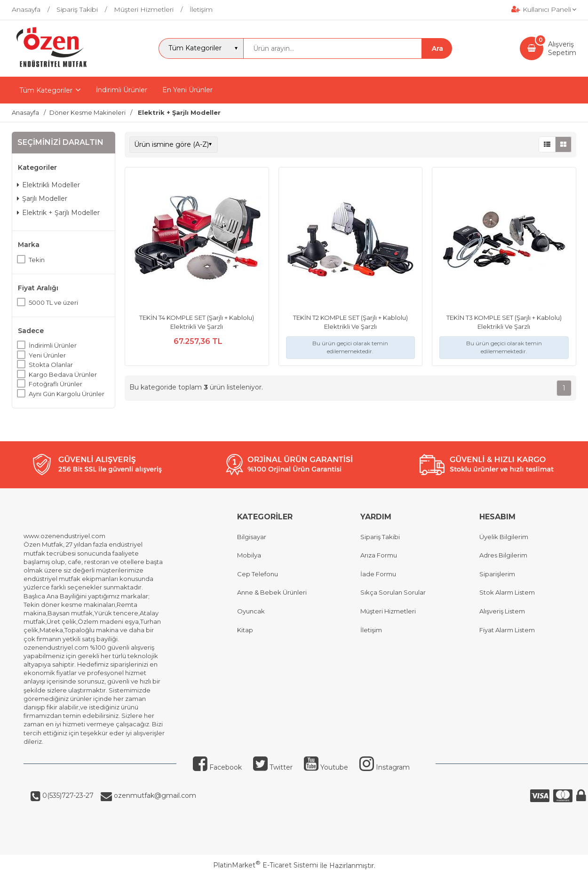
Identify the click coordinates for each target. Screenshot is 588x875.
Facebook (217, 767)
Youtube (326, 767)
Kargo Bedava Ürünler (63, 374)
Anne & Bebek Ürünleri (272, 592)
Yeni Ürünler (47, 355)
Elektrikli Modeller (48, 185)
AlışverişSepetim (562, 48)
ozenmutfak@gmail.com (154, 795)
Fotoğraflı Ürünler (56, 384)
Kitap (245, 630)
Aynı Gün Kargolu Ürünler (67, 394)
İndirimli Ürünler (53, 345)
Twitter (273, 767)
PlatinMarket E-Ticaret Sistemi (266, 865)
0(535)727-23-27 (67, 795)
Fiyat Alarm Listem (507, 630)
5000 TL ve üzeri (53, 302)
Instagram (385, 767)
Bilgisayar (252, 537)
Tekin (37, 260)
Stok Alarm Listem (507, 592)
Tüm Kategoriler (46, 90)
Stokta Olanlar (51, 365)
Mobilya (249, 555)
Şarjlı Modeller (42, 199)
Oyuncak (251, 611)
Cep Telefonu (258, 574)
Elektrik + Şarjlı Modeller (58, 213)
